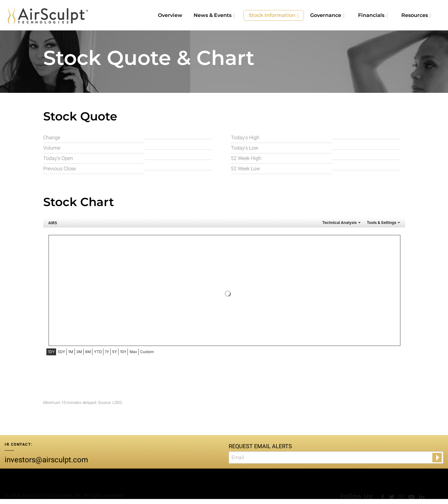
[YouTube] (412, 485)
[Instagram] (402, 485)
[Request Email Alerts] (336, 457)
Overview (170, 15)
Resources (415, 15)
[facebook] (383, 485)
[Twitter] (392, 485)
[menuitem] (170, 15)
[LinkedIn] (422, 485)
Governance (326, 15)
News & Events (213, 15)
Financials (371, 15)
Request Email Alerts (260, 446)
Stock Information (272, 15)
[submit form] (437, 458)
